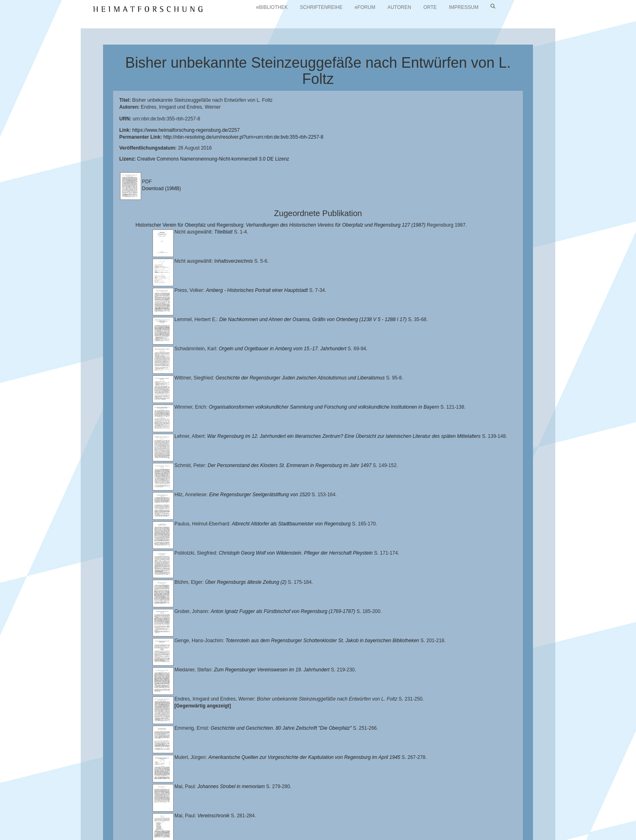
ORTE (430, 7)
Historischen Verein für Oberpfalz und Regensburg (490, 816)
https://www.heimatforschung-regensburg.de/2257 (186, 130)
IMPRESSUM (464, 7)
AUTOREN (399, 7)
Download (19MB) (161, 189)
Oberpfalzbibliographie (422, 822)
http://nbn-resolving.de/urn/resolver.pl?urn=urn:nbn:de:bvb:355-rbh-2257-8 (244, 137)
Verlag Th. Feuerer (247, 822)
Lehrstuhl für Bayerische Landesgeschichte (329, 816)
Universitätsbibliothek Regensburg (233, 816)
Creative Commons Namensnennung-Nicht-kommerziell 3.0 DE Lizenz (213, 159)
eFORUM (365, 7)
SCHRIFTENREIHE (321, 7)
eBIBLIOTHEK (272, 7)
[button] (2, 837)
